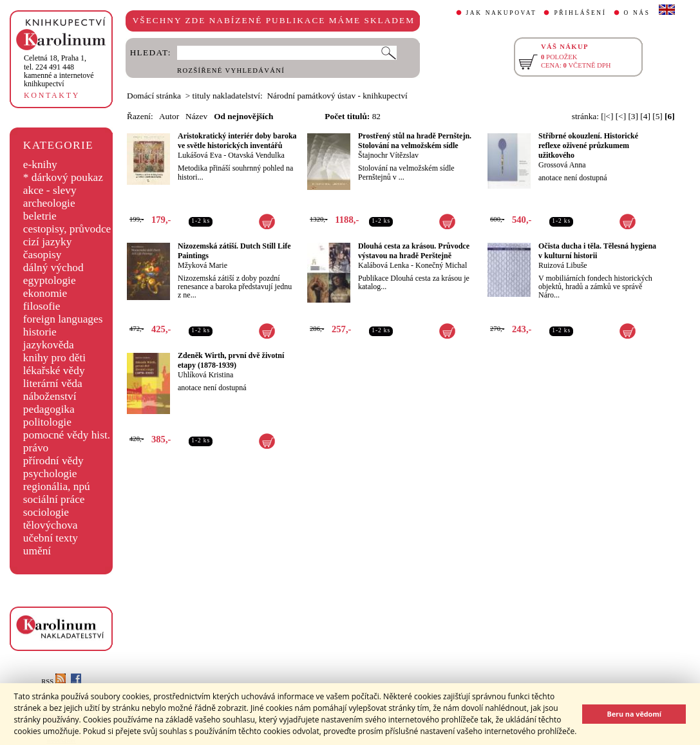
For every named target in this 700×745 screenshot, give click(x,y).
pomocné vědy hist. (67, 435)
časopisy (43, 255)
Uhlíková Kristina (205, 375)
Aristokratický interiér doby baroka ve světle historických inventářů (237, 141)
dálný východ (53, 268)
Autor (169, 116)
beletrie (40, 216)
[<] (621, 116)
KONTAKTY (52, 95)
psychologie (50, 474)
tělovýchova (51, 525)
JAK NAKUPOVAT (502, 13)
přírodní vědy (53, 461)
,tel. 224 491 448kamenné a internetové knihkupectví (59, 71)
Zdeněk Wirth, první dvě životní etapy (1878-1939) (231, 360)
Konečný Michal (441, 265)
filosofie (42, 306)
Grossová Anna (562, 165)
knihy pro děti (54, 358)
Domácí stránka (154, 96)
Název (196, 116)
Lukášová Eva (200, 155)
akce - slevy (50, 190)
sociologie (46, 512)
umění (37, 551)
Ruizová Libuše (563, 265)
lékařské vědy (54, 371)
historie (40, 332)
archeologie (49, 203)
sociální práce (54, 499)
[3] (633, 116)
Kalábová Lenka (383, 265)
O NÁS (637, 13)
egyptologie (50, 280)
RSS (53, 682)
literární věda (53, 383)
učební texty (51, 538)
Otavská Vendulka (256, 155)
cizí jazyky (48, 242)
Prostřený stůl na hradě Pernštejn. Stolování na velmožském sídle (415, 141)
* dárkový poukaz (63, 177)
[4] (645, 116)
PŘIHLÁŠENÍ (580, 13)
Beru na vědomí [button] (634, 714)
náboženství (50, 396)
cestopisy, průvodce (67, 229)
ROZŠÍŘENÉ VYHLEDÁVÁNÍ (231, 71)
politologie (47, 422)
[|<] (607, 116)
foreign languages (63, 319)
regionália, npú (57, 486)
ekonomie (45, 293)
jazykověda (49, 345)
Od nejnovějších (243, 116)
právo (36, 448)
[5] (657, 116)
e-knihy (40, 165)
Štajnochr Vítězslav (388, 155)
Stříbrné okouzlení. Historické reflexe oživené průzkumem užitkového (588, 146)
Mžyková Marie (203, 265)
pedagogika (49, 409)
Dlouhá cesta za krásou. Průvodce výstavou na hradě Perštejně (414, 251)
